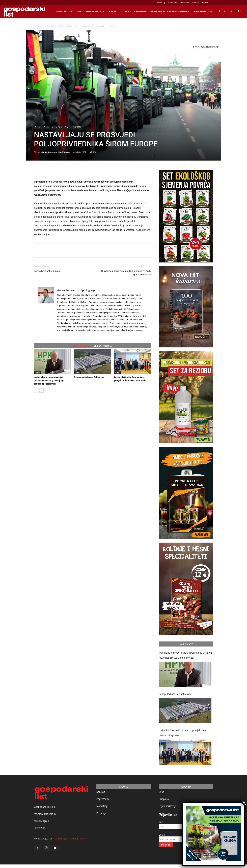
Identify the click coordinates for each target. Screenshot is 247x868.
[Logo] (24, 12)
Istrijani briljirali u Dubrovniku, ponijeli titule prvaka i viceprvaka (183, 733)
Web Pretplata (95, 11)
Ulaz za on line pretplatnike (170, 11)
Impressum (173, 2)
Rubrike (61, 11)
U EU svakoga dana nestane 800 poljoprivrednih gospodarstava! (124, 273)
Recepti (114, 11)
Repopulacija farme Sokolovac (89, 377)
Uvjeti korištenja (168, 806)
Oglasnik (140, 11)
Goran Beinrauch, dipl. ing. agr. (55, 152)
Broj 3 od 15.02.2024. (73, 127)
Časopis (76, 11)
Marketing (161, 2)
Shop (126, 11)
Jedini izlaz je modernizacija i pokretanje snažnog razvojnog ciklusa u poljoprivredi (49, 380)
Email (162, 835)
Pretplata (164, 799)
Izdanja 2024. (57, 127)
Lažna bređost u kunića (47, 271)
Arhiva (205, 2)
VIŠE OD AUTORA (103, 346)
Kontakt (196, 2)
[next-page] (42, 391)
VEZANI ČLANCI (81, 346)
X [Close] (244, 803)
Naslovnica (39, 26)
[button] (240, 12)
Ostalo (61, 26)
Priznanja (185, 2)
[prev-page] (36, 391)
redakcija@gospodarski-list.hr (70, 839)
